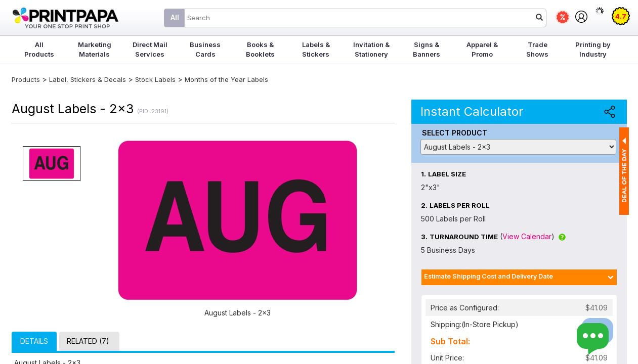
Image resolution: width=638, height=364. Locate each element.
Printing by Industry (593, 49)
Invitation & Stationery (371, 49)
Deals (563, 17)
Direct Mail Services (150, 49)
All (175, 17)
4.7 (621, 16)
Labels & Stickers (316, 49)
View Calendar (527, 236)
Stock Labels (155, 79)
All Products (39, 49)
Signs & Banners (427, 49)
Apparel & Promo (482, 49)
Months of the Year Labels (226, 79)
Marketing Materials (95, 49)
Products (26, 79)
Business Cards (205, 49)
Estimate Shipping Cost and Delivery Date (488, 276)
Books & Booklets (260, 49)
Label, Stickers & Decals (89, 79)
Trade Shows (537, 49)
